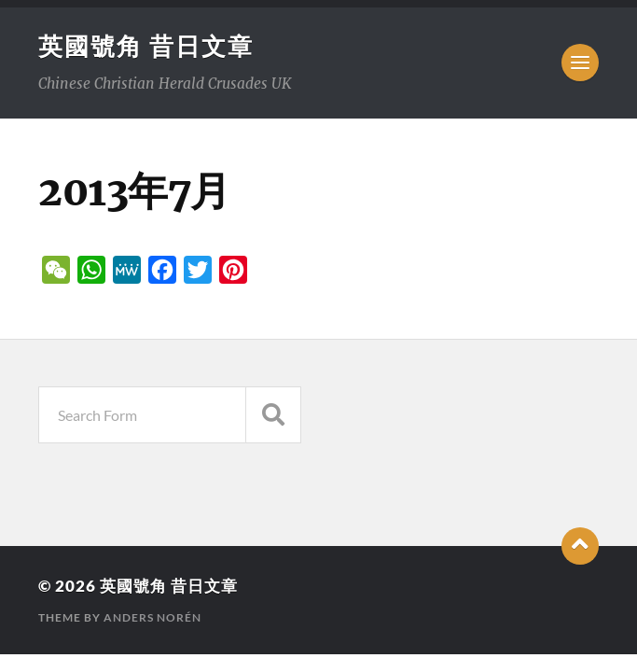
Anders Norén (152, 617)
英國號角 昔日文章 (146, 46)
